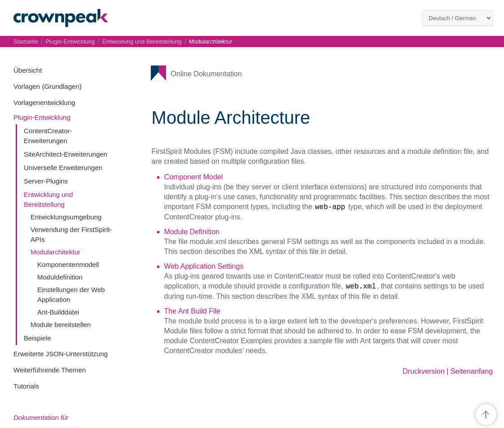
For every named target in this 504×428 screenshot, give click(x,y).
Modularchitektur (55, 252)
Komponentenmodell (68, 264)
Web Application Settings (204, 266)
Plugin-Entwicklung (42, 117)
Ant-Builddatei (58, 312)
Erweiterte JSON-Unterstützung (61, 354)
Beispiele (37, 338)
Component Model (194, 177)
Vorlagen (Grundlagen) (48, 86)
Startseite (26, 41)
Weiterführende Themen (50, 370)
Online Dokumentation (206, 74)
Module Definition (192, 232)
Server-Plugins (46, 181)
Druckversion (423, 371)
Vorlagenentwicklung (44, 103)
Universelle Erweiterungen (63, 168)
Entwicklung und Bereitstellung (142, 41)
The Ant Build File (192, 311)
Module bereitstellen (61, 325)
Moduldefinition (60, 277)
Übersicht (28, 70)
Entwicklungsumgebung (66, 217)
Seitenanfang (472, 371)
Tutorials (26, 386)
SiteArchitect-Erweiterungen (66, 154)
